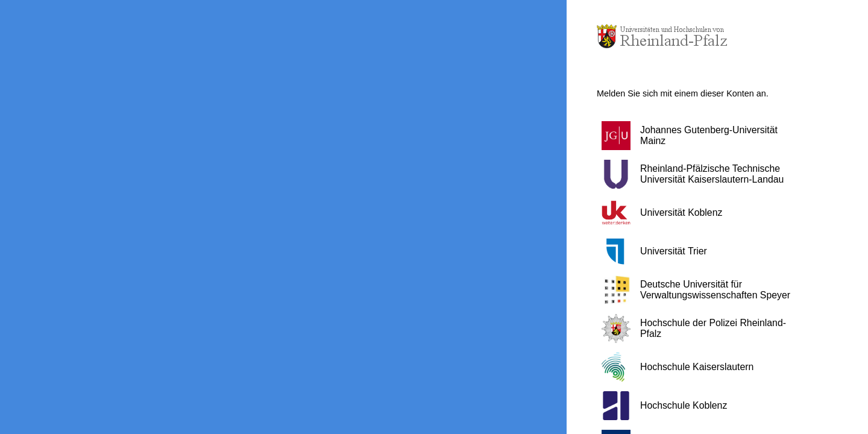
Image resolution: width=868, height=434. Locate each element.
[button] (702, 136)
